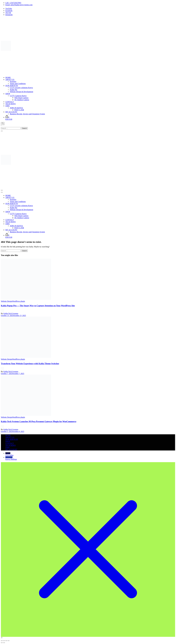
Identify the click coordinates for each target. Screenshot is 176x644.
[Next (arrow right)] (4, 643)
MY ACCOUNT (11, 112)
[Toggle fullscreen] (4, 641)
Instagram (9, 15)
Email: (8, 5)
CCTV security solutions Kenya (21, 88)
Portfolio (13, 82)
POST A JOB (19, 110)
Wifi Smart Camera (21, 98)
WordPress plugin (19, 301)
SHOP (8, 94)
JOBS (7, 106)
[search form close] (2, 131)
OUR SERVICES (12, 86)
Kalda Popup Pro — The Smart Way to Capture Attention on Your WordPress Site (38, 306)
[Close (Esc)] (9, 641)
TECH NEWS (10, 104)
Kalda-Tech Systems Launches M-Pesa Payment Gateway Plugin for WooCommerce (39, 421)
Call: (7, 3)
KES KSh (90, 458)
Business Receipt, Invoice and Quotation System (27, 114)
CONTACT (10, 102)
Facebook (9, 11)
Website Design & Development (21, 92)
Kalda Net (14, 90)
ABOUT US (10, 80)
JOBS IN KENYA (16, 108)
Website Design (7, 301)
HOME (8, 78)
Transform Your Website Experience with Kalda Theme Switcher (30, 364)
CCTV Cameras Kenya (18, 96)
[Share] (6, 641)
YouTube (9, 9)
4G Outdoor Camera (22, 100)
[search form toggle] (3, 124)
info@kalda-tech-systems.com (22, 5)
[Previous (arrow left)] (2, 643)
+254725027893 (15, 3)
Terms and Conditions (18, 84)
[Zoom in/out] (2, 641)
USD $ (90, 454)
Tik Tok (8, 13)
